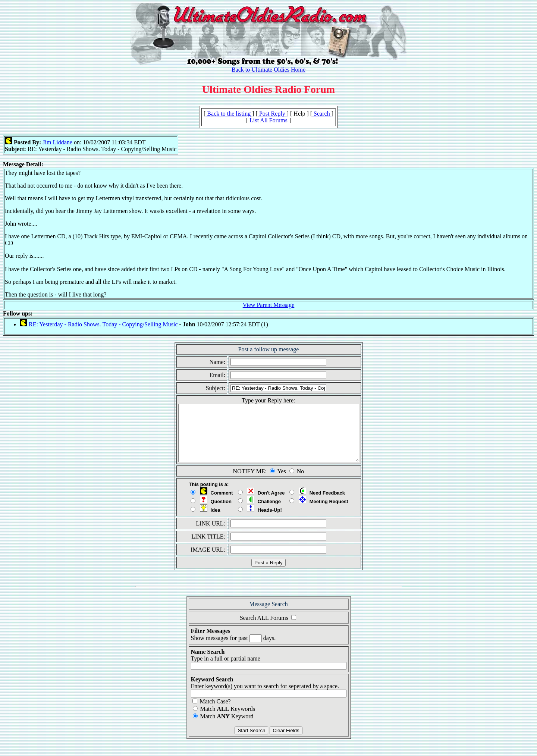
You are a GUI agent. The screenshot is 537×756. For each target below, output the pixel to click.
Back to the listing (229, 114)
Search (322, 114)
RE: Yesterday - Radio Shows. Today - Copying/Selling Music (103, 324)
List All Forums (268, 120)
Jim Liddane (57, 142)
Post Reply (272, 114)
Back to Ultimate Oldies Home (268, 70)
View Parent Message (269, 305)
